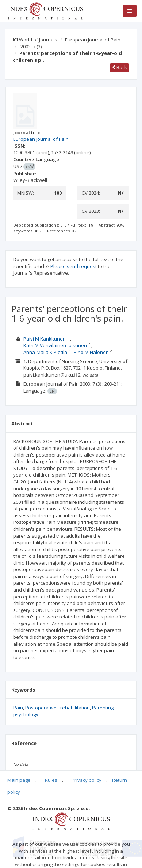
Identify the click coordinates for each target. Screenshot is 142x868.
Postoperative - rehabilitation (57, 708)
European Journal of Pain (93, 40)
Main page (19, 780)
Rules (51, 780)
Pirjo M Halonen (91, 352)
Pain (18, 708)
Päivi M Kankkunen (45, 339)
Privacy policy (87, 780)
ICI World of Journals (35, 40)
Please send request (74, 266)
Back (120, 67)
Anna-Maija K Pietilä (45, 352)
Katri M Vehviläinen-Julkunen (55, 345)
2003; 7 (31, 47)
